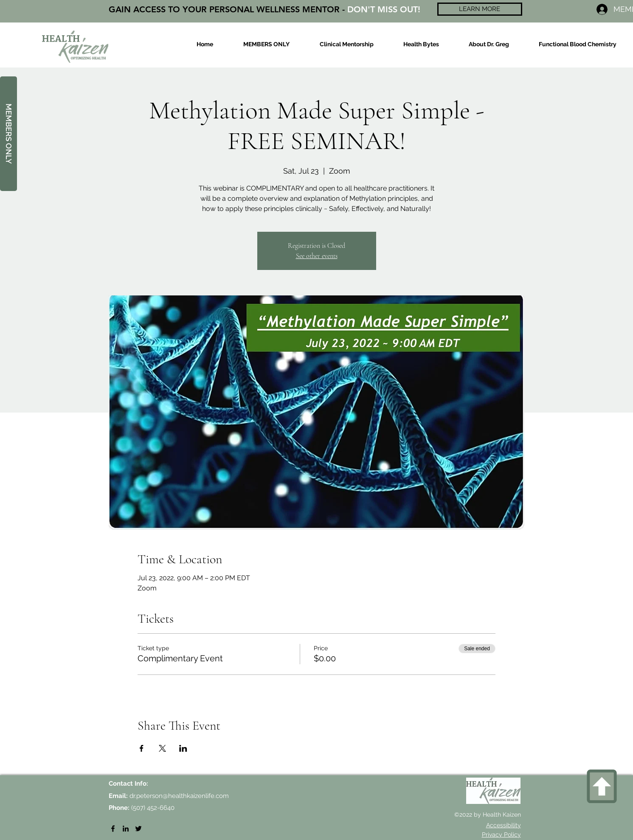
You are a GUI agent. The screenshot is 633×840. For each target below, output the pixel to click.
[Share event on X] (162, 748)
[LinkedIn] (126, 829)
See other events (317, 256)
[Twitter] (138, 829)
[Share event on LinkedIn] (183, 748)
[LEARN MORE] (480, 9)
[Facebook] (113, 829)
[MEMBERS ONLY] (8, 134)
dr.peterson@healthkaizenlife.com (179, 796)
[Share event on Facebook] (142, 748)
